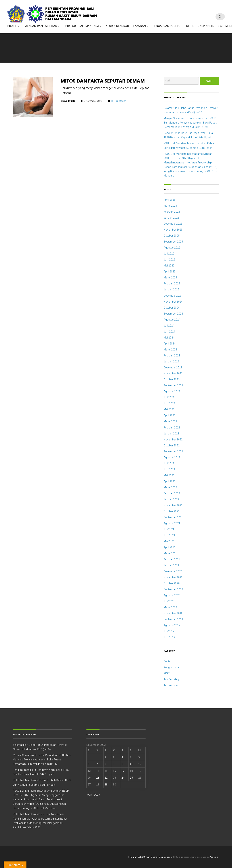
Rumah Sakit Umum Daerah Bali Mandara (151, 857)
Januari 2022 (171, 499)
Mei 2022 (169, 475)
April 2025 (170, 272)
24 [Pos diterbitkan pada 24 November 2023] (123, 778)
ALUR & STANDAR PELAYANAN (126, 30)
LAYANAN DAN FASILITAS (40, 30)
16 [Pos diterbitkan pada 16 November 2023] (114, 771)
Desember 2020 (173, 571)
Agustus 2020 (172, 595)
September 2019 (173, 619)
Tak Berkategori (119, 101)
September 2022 (173, 452)
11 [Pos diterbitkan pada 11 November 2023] (131, 764)
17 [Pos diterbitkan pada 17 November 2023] (123, 771)
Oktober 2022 (172, 446)
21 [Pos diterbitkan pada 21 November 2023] (98, 778)
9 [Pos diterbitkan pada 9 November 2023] (114, 764)
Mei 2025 (169, 266)
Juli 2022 (169, 463)
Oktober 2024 (172, 308)
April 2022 (170, 481)
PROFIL (12, 30)
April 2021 (170, 547)
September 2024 (173, 314)
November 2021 (173, 505)
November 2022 (173, 440)
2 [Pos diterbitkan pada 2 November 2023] (114, 757)
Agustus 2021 (172, 523)
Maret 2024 (170, 350)
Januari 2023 (171, 434)
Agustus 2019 (172, 625)
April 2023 (170, 415)
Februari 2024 (172, 356)
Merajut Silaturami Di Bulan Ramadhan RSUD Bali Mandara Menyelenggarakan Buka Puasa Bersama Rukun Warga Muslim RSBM (190, 123)
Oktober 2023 (172, 379)
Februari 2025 (172, 284)
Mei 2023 (169, 409)
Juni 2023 (169, 403)
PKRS (167, 673)
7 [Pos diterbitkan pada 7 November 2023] (97, 764)
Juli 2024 (169, 326)
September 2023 (173, 385)
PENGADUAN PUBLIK (166, 30)
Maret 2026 (170, 206)
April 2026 (170, 200)
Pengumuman (172, 667)
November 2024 (173, 302)
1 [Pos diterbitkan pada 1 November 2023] (105, 757)
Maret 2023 (170, 421)
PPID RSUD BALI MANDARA (81, 30)
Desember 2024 (173, 296)
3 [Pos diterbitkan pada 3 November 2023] (122, 757)
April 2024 (170, 344)
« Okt (89, 795)
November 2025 (173, 230)
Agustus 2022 (172, 457)
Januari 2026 (171, 218)
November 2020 (173, 577)
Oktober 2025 (172, 236)
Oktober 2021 (172, 511)
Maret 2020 (170, 607)
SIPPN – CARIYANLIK (200, 30)
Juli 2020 (169, 601)
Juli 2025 (169, 254)
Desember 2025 (173, 224)
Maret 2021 (170, 553)
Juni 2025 (169, 260)
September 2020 (173, 589)
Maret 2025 (170, 278)
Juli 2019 (169, 631)
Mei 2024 (169, 338)
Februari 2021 (172, 559)
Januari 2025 (171, 290)
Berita (167, 661)
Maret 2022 (170, 487)
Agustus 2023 (172, 391)
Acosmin (214, 857)
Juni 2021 (169, 535)
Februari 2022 (172, 493)
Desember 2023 (173, 368)
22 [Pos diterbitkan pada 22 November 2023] (106, 778)
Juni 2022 (169, 469)
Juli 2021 (169, 529)
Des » (97, 795)
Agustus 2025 (172, 248)
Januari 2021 (171, 565)
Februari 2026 (172, 212)
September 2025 (173, 242)
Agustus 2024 (172, 320)
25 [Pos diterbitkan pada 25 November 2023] (131, 778)
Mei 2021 (169, 541)
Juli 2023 (169, 397)
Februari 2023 (172, 428)
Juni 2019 (169, 637)
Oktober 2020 (172, 583)
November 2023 (173, 374)
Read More (68, 101)
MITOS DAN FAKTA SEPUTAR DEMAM (102, 81)
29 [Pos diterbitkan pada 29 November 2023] (106, 785)
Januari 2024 (171, 362)
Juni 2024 (169, 332)
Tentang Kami (172, 685)
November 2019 (173, 613)
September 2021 (173, 517)
